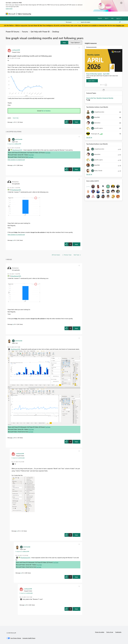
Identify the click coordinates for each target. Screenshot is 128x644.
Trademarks (118, 632)
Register (100, 18)
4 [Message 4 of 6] (13, 165)
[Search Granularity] (72, 22)
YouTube (48, 153)
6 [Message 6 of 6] (13, 240)
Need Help (16, 118)
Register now (120, 25)
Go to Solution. (46, 111)
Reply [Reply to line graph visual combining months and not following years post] (76, 122)
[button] (64, 43)
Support (80, 14)
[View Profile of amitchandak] (19, 139)
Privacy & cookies (100, 632)
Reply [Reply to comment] (76, 169)
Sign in (107, 18)
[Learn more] (92, 81)
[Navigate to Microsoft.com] (11, 14)
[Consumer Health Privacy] (29, 638)
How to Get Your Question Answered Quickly (100, 98)
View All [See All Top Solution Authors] (89, 137)
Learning (73, 14)
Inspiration (43, 14)
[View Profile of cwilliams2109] (16, 50)
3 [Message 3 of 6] (17, 531)
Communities (58, 14)
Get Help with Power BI (40, 31)
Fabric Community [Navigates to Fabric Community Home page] (24, 14)
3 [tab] (103, 85)
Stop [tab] (106, 85)
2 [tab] (102, 85)
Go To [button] (118, 18)
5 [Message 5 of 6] (25, 605)
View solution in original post (16, 160)
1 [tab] (101, 85)
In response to (14, 144)
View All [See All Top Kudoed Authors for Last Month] (89, 174)
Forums (35, 14)
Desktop (56, 31)
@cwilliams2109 (17, 150)
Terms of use (110, 632)
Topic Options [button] (75, 43)
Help (112, 18)
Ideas (50, 14)
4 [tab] (104, 85)
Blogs (66, 14)
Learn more (9, 9)
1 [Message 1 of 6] (13, 122)
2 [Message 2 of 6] (13, 438)
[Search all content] (101, 22)
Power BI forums (13, 31)
